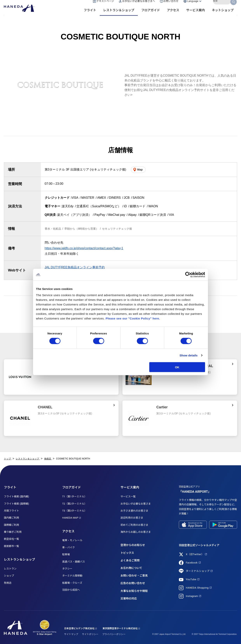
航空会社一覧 (11, 539)
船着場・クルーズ (72, 583)
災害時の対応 (129, 598)
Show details (189, 355)
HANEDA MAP (70, 518)
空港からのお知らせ (133, 545)
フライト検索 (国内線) (16, 497)
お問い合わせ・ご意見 (134, 576)
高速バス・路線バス (74, 562)
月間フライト (11, 511)
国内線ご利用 (11, 518)
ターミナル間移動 (72, 576)
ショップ (9, 576)
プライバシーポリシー (114, 634)
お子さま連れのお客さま (134, 511)
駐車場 (66, 554)
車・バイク (69, 547)
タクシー (67, 569)
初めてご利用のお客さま (134, 525)
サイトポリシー (90, 634)
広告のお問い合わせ (133, 583)
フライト (90, 16)
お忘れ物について (131, 568)
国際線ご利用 (11, 525)
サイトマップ (71, 634)
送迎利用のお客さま (132, 518)
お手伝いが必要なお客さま (136, 504)
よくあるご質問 (130, 560)
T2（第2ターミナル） (74, 504)
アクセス (173, 16)
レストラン (10, 569)
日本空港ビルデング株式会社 (79, 628)
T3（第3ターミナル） (74, 511)
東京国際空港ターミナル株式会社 (120, 628)
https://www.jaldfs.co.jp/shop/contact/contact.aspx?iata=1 (84, 248)
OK (177, 367)
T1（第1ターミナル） (74, 497)
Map (140, 170)
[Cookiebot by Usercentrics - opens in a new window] (188, 275)
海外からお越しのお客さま (136, 532)
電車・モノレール (72, 540)
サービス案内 (196, 16)
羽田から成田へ (71, 590)
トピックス (127, 553)
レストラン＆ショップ (119, 16)
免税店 (8, 583)
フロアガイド (151, 16)
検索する (234, 6)
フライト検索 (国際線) (16, 504)
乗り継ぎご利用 (13, 532)
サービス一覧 (128, 497)
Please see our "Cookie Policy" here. (133, 318)
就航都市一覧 (11, 546)
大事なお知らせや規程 (134, 591)
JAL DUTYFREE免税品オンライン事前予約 (75, 267)
